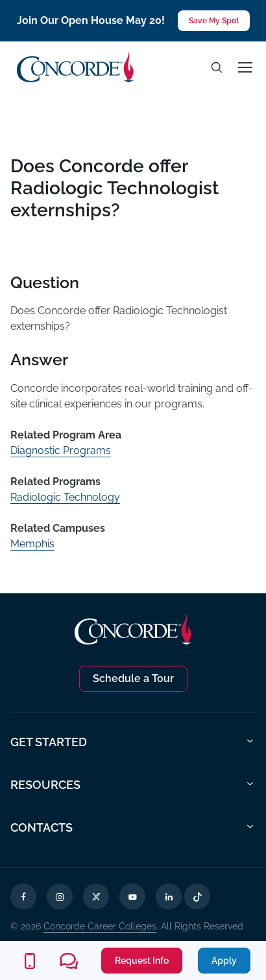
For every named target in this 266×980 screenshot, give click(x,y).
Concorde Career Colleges (100, 926)
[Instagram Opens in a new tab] (60, 896)
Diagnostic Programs (61, 450)
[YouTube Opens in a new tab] (132, 896)
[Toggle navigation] (245, 67)
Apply (224, 961)
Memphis (32, 544)
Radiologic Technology (65, 497)
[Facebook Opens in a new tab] (23, 896)
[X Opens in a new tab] (96, 896)
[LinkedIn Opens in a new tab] (169, 896)
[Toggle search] (217, 67)
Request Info (142, 961)
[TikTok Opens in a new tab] (197, 896)
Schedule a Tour (133, 678)
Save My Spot (214, 21)
